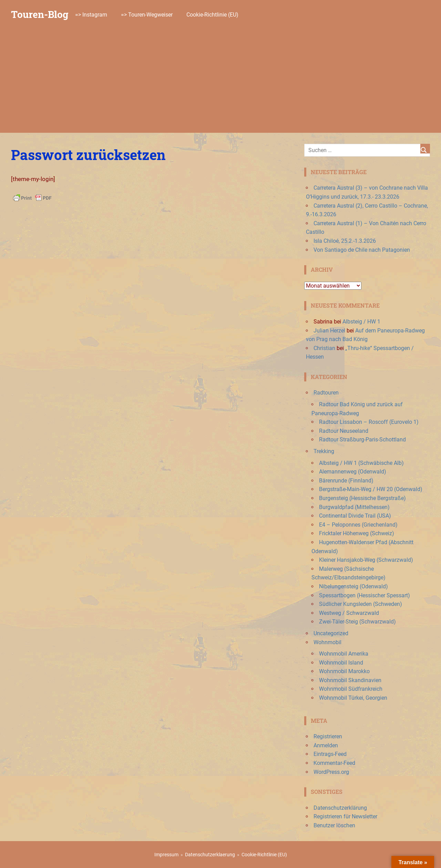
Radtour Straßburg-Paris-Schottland (362, 440)
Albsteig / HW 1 (361, 322)
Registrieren (328, 736)
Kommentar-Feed (334, 763)
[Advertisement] (220, 81)
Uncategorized (331, 633)
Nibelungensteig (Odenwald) (353, 586)
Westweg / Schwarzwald (349, 613)
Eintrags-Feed (330, 754)
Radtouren (326, 393)
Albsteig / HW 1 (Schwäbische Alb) (361, 463)
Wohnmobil (327, 642)
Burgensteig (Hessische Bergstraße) (362, 498)
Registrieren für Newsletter (345, 816)
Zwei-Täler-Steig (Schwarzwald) (357, 622)
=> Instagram (91, 15)
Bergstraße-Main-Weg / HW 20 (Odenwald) (371, 489)
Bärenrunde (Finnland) (346, 481)
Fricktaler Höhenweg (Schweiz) (357, 533)
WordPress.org (331, 772)
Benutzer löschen (334, 825)
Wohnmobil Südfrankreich (351, 689)
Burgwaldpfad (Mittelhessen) (354, 507)
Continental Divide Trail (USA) (355, 516)
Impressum (166, 855)
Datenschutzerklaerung (210, 855)
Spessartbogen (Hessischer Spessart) (365, 595)
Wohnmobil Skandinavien (350, 680)
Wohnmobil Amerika (344, 654)
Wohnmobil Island (341, 663)
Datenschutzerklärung (340, 808)
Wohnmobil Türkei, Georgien (353, 698)
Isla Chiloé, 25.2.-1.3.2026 (345, 241)
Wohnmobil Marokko (344, 671)
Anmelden (326, 745)
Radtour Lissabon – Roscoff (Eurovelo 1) (369, 422)
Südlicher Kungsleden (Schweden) (361, 604)
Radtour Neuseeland (344, 431)
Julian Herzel (329, 331)
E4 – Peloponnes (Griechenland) (358, 525)
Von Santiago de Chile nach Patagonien (362, 250)
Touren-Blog (40, 14)
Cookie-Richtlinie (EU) (212, 15)
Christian (324, 348)
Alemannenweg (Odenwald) (353, 472)
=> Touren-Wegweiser (147, 15)
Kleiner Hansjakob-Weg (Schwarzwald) (366, 560)
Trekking (324, 451)
